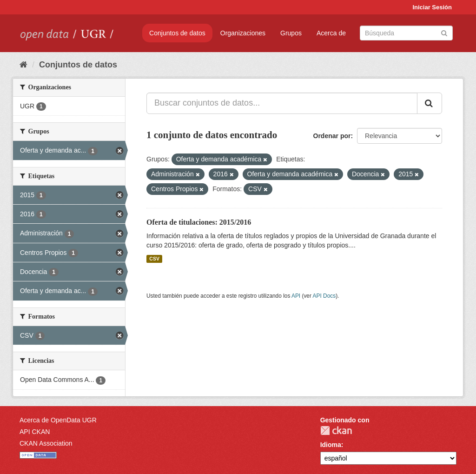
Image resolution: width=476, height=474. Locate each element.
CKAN (336, 431)
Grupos (291, 33)
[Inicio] (23, 65)
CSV (154, 259)
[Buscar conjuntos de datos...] (282, 103)
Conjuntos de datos (177, 33)
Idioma (331, 445)
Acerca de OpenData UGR (58, 420)
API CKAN (35, 432)
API (296, 296)
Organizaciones (243, 33)
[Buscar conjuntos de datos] (406, 33)
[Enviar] (444, 32)
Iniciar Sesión (432, 7)
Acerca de (331, 33)
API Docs (324, 296)
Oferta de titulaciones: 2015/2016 (199, 222)
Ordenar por (332, 136)
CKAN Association (46, 443)
